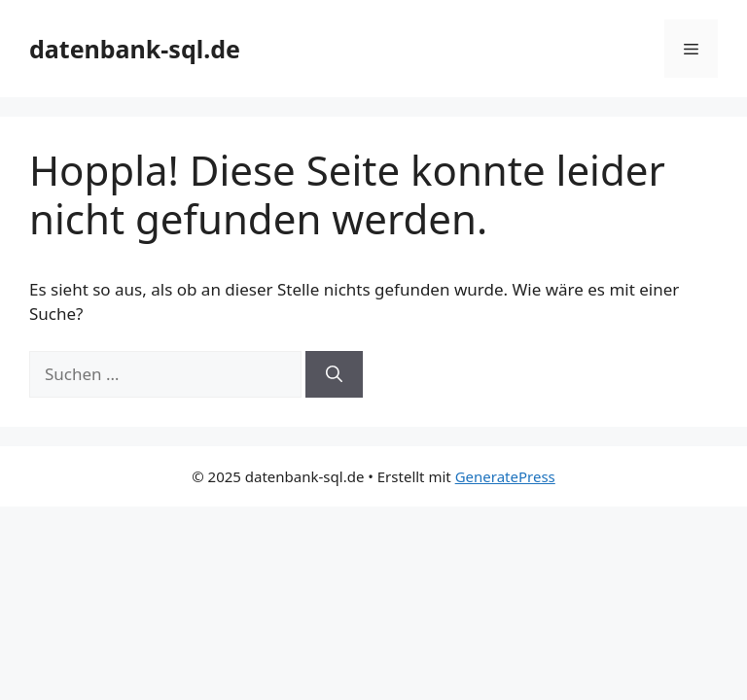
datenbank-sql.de (135, 49)
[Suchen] (334, 374)
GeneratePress (505, 476)
